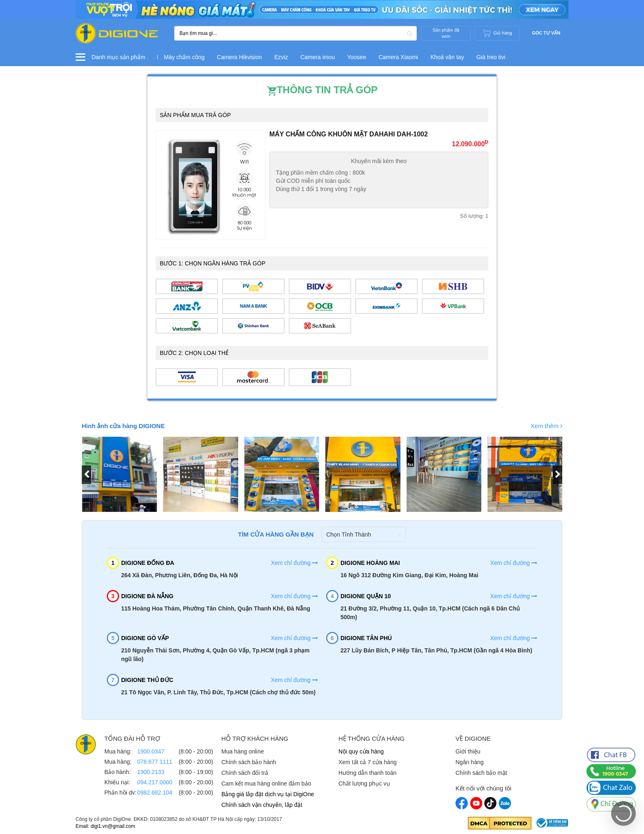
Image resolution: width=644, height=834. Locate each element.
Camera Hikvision (239, 57)
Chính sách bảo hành (249, 762)
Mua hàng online (243, 751)
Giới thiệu (468, 751)
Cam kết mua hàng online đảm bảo (266, 783)
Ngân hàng (470, 762)
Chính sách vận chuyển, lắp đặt (262, 805)
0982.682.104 (155, 793)
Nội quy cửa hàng (361, 751)
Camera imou (317, 57)
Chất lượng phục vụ (364, 783)
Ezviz (281, 57)
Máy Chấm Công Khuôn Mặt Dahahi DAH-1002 (349, 134)
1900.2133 (151, 772)
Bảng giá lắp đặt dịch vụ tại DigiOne (268, 794)
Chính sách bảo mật (481, 773)
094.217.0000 (155, 782)
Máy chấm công (184, 57)
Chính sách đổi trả (245, 773)
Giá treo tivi (491, 57)
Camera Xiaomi (398, 57)
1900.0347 (151, 751)
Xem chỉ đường (294, 563)
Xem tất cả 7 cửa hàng (368, 762)
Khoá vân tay (447, 57)
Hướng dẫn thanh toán (367, 773)
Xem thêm (546, 426)
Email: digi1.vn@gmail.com (105, 826)
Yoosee (356, 57)
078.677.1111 (155, 762)
